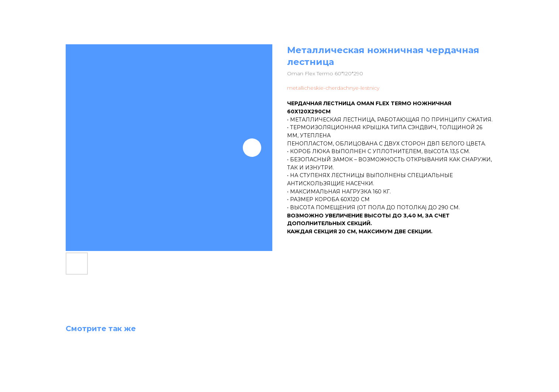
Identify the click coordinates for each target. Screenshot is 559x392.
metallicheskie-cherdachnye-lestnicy (333, 88)
